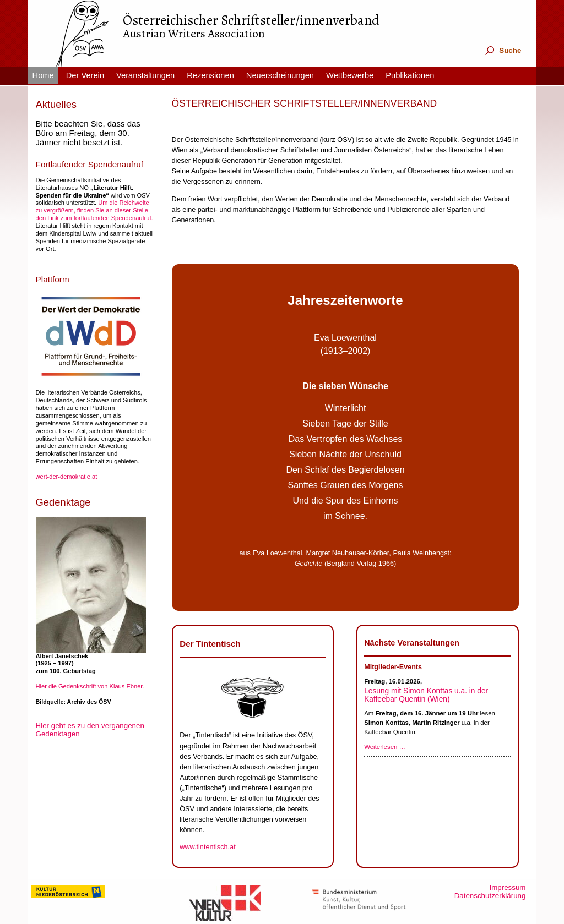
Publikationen (410, 75)
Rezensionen (210, 75)
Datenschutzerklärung (490, 896)
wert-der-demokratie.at (67, 477)
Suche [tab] (503, 51)
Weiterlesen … (385, 747)
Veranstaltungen (145, 75)
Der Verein (85, 75)
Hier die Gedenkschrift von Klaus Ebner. (90, 686)
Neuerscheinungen (280, 75)
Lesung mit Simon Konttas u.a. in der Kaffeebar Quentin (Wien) (426, 695)
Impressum (507, 887)
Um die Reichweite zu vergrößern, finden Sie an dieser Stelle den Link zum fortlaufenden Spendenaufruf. (94, 210)
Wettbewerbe (350, 75)
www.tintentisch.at (207, 847)
